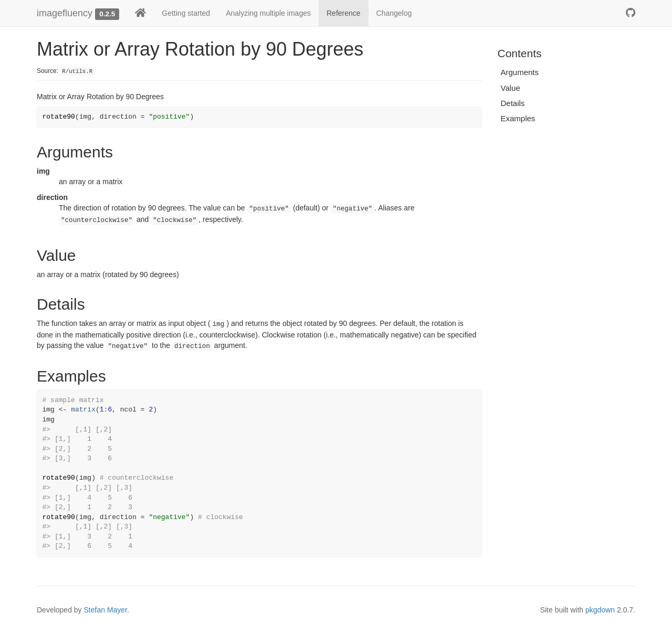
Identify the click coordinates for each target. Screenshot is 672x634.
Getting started (186, 13)
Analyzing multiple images (268, 13)
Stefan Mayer (106, 610)
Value (511, 88)
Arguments (520, 72)
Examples (518, 118)
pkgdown (600, 610)
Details (513, 103)
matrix (83, 410)
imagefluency (65, 13)
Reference (344, 13)
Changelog (394, 13)
